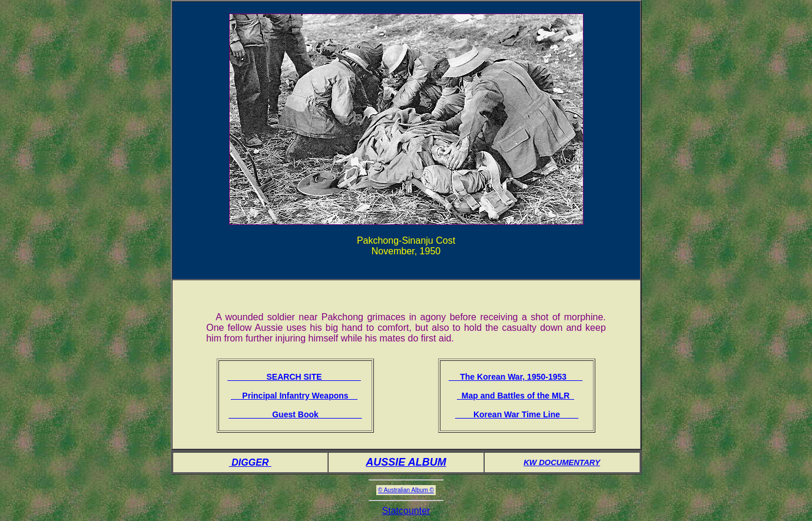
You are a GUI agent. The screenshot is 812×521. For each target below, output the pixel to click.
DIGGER (250, 462)
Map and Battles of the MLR (516, 396)
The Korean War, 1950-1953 (516, 377)
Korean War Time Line (517, 414)
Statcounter (406, 511)
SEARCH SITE (294, 377)
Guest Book (295, 414)
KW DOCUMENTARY (562, 462)
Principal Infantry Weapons (294, 396)
